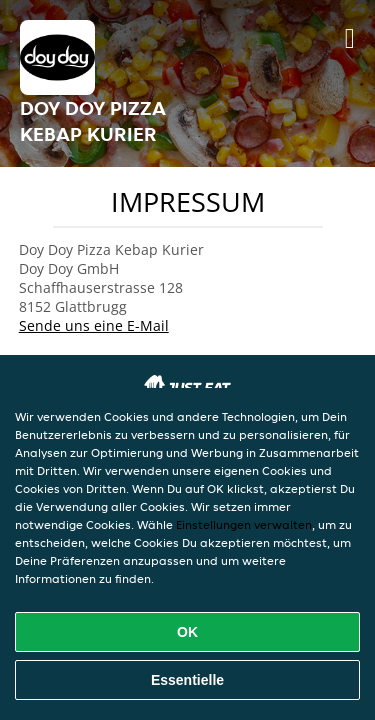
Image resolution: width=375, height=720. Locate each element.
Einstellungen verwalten (244, 524)
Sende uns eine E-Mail (94, 325)
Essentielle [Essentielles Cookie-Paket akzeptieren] (187, 680)
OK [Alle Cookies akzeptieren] (187, 632)
